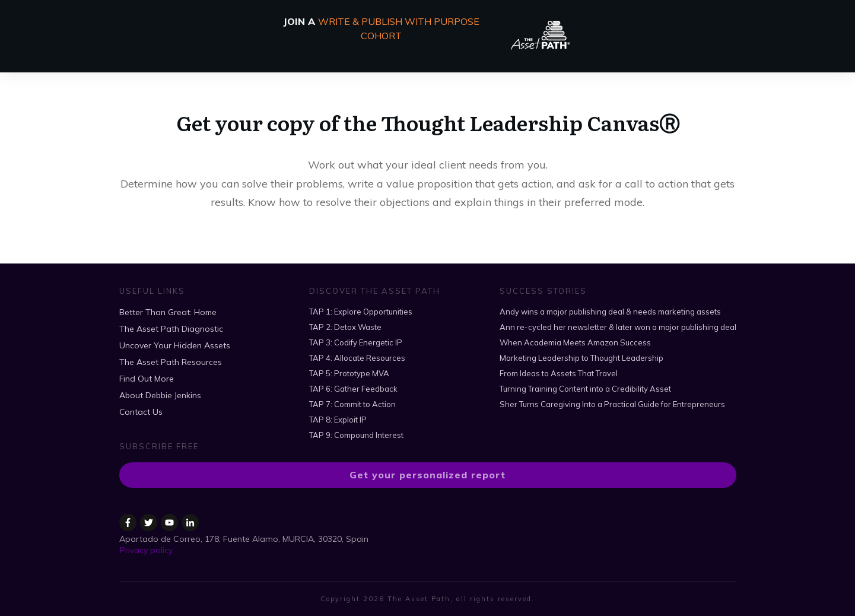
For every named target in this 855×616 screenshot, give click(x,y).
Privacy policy (146, 550)
